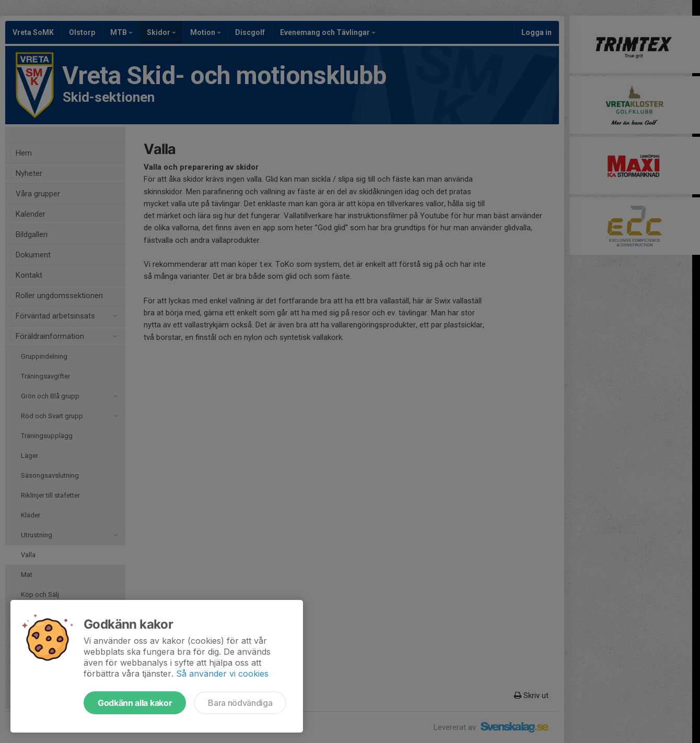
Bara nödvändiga (240, 703)
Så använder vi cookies (222, 674)
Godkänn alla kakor (135, 703)
